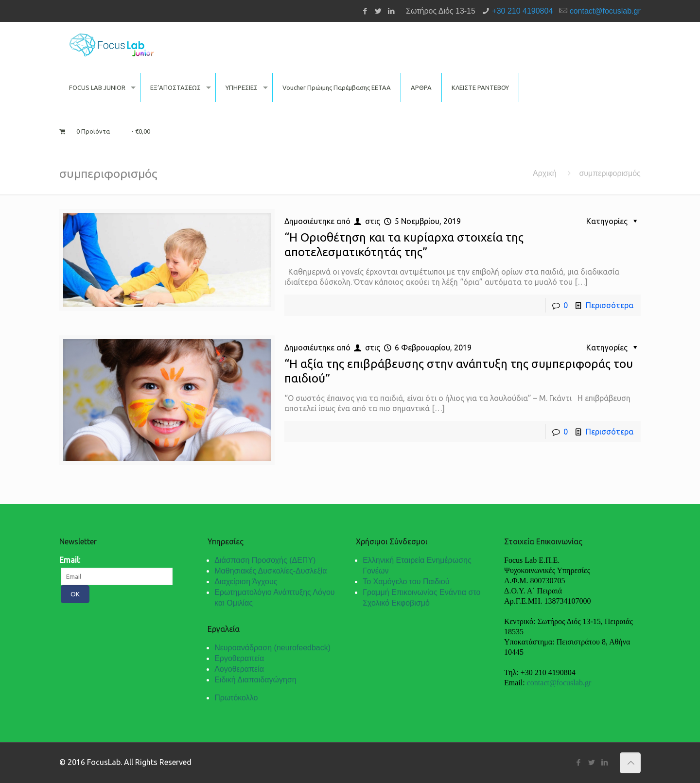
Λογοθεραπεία (239, 669)
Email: (70, 560)
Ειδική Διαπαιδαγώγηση (255, 680)
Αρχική (545, 173)
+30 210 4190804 (522, 11)
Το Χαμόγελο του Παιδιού (406, 582)
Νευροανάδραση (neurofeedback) (272, 648)
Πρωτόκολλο (236, 698)
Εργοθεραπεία (239, 658)
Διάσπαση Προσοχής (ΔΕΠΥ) (265, 560)
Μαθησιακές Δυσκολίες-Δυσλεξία (271, 571)
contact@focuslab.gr (605, 11)
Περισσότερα (610, 305)
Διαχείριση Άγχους (246, 582)
